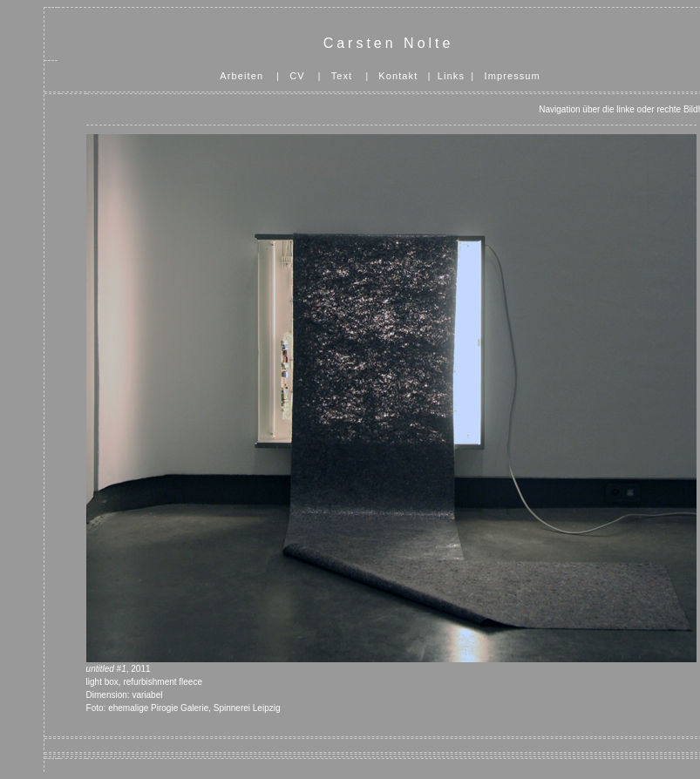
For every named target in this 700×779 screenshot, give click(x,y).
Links (451, 76)
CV (297, 76)
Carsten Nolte (389, 43)
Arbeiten (241, 76)
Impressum (513, 76)
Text (342, 76)
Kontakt (398, 76)
